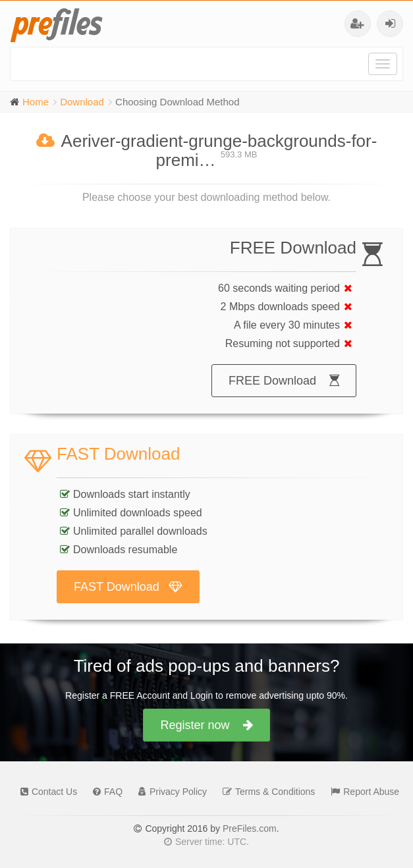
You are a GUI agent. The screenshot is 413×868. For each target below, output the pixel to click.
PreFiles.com (250, 828)
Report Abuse (362, 792)
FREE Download (284, 381)
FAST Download (128, 587)
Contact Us (45, 792)
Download (82, 102)
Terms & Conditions (265, 792)
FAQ (104, 792)
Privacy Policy (169, 792)
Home (36, 102)
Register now (206, 725)
